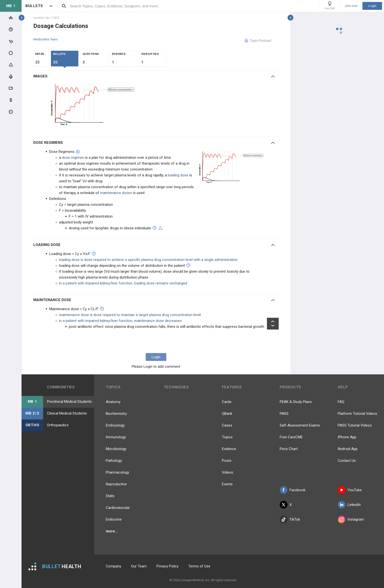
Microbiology (116, 449)
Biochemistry (116, 414)
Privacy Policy (168, 566)
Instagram (351, 519)
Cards (227, 402)
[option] (93, 106)
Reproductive (116, 484)
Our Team (139, 566)
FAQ (341, 402)
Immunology (116, 437)
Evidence (229, 449)
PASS (284, 414)
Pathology (114, 461)
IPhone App (347, 437)
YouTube (350, 490)
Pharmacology (117, 472)
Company (114, 566)
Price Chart (289, 449)
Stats (110, 496)
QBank (227, 414)
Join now (351, 6)
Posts (227, 461)
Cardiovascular (118, 508)
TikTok (290, 519)
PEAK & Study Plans (296, 402)
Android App (348, 449)
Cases (227, 425)
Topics (227, 437)
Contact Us (347, 461)
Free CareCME (291, 437)
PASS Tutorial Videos (355, 425)
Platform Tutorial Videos (357, 414)
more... (112, 531)
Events (227, 484)
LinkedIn (349, 505)
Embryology (115, 425)
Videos (228, 472)
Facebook (293, 490)
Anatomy (113, 402)
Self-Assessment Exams (300, 425)
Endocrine (114, 519)
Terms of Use (199, 566)
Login (372, 6)
